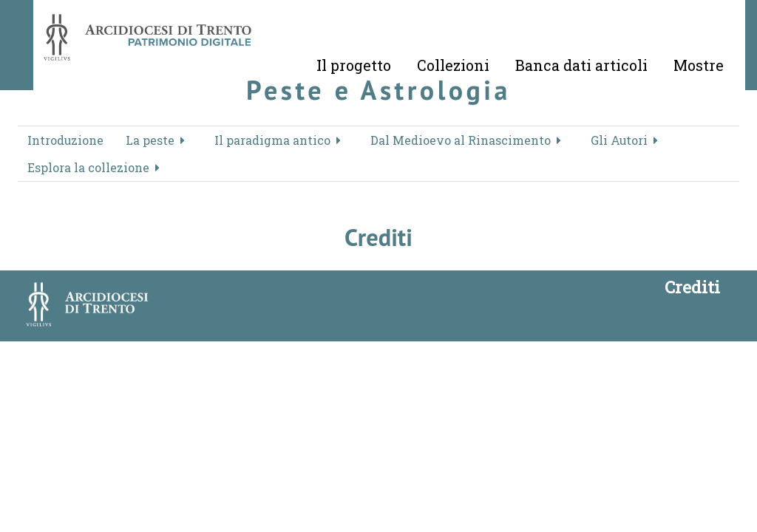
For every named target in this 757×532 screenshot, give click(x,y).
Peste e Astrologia (378, 90)
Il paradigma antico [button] (272, 140)
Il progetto (354, 65)
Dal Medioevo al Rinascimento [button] (461, 140)
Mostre (699, 65)
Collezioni (453, 65)
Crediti (692, 287)
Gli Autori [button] (619, 140)
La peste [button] (150, 140)
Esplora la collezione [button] (88, 167)
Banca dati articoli (581, 65)
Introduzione (65, 140)
